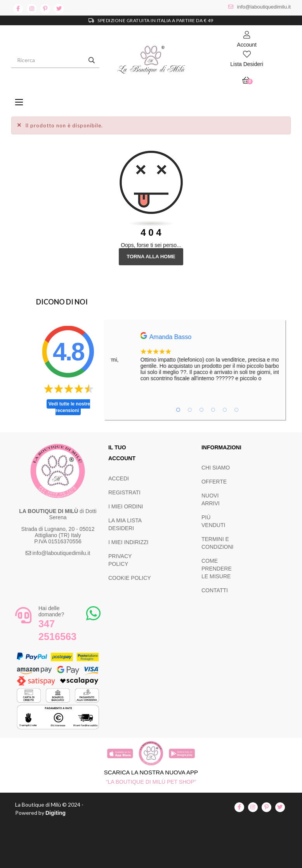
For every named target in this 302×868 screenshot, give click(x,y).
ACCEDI (119, 478)
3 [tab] (201, 410)
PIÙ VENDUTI (213, 521)
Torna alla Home (151, 257)
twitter (59, 9)
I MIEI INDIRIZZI (128, 542)
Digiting (56, 813)
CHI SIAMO (216, 468)
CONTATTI (215, 590)
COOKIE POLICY (130, 578)
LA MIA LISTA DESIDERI (125, 524)
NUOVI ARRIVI (211, 499)
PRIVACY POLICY (120, 560)
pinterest (45, 9)
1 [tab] (178, 410)
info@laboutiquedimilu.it (264, 7)
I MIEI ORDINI (126, 506)
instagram (32, 9)
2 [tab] (190, 410)
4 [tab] (213, 410)
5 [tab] (225, 410)
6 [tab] (236, 410)
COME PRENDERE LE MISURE (217, 569)
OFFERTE (214, 482)
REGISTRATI (124, 492)
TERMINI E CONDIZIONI (217, 543)
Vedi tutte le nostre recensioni (69, 407)
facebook (18, 9)
